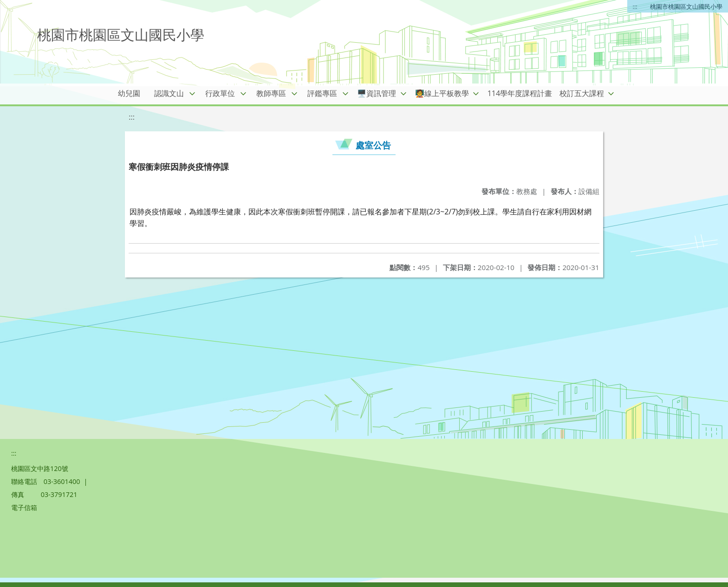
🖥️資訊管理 (377, 93)
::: (635, 6)
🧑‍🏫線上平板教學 (442, 93)
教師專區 (271, 93)
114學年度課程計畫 (520, 93)
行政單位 (220, 93)
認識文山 (169, 93)
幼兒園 (129, 93)
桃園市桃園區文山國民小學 (686, 6)
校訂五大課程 (582, 93)
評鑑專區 (322, 93)
